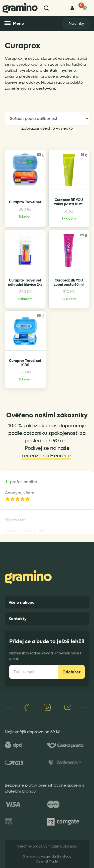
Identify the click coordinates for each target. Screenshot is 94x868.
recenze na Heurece (46, 456)
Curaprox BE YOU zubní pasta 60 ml (69, 283)
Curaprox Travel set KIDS (25, 363)
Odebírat (72, 672)
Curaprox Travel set (25, 202)
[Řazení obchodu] (47, 118)
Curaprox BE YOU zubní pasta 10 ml (69, 202)
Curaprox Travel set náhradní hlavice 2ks (25, 283)
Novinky (76, 23)
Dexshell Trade (47, 862)
